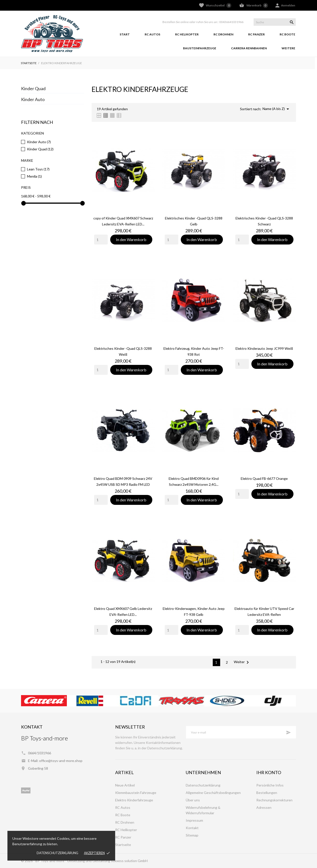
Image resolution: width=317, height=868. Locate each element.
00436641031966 (231, 22)
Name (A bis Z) (277, 109)
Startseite (123, 845)
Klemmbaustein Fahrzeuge (136, 793)
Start (125, 34)
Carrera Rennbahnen (249, 48)
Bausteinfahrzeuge (200, 48)
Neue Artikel (125, 785)
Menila (34, 176)
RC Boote (287, 34)
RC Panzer (256, 34)
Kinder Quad (33, 88)
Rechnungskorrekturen (274, 800)
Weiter (242, 662)
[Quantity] (101, 240)
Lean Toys (38, 169)
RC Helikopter (187, 34)
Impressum (194, 820)
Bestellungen (267, 793)
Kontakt (192, 828)
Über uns (193, 800)
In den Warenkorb (131, 239)
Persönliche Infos (270, 785)
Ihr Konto (269, 772)
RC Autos (152, 34)
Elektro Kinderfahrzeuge (134, 800)
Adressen (264, 807)
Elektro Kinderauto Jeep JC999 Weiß (264, 348)
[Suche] (275, 22)
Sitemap (192, 835)
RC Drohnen (223, 34)
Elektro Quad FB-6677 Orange (264, 478)
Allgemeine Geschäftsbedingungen (213, 793)
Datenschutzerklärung (57, 853)
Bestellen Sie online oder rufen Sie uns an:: (191, 22)
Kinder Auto (33, 99)
